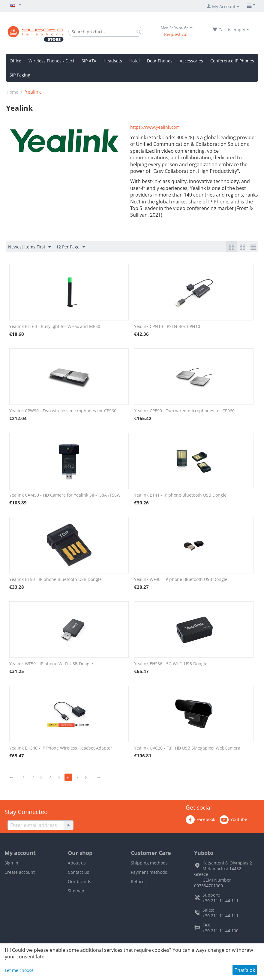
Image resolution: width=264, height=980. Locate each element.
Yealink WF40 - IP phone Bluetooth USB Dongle (181, 579)
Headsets (113, 61)
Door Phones (160, 61)
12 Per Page (70, 247)
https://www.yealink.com (155, 127)
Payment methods (149, 872)
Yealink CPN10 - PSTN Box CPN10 (167, 326)
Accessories (191, 61)
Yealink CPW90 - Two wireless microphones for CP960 (63, 411)
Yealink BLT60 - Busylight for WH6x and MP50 (55, 326)
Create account (20, 872)
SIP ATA (89, 61)
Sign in (11, 863)
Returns (139, 881)
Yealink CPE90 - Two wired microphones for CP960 (184, 411)
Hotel (135, 61)
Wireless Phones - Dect (51, 61)
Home (12, 92)
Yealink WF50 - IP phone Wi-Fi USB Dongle (51, 664)
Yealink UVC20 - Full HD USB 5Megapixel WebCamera (187, 748)
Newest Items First (29, 247)
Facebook (200, 820)
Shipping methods (149, 863)
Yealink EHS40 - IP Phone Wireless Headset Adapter (61, 748)
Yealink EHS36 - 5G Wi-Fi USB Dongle (171, 664)
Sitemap (76, 891)
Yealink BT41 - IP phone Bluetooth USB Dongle (180, 495)
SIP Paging (20, 75)
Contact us (78, 872)
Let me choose (19, 970)
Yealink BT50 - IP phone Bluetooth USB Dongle (55, 579)
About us (77, 863)
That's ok (245, 970)
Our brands (79, 881)
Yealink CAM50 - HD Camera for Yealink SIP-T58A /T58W (65, 495)
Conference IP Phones (232, 61)
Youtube (233, 820)
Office (15, 61)
